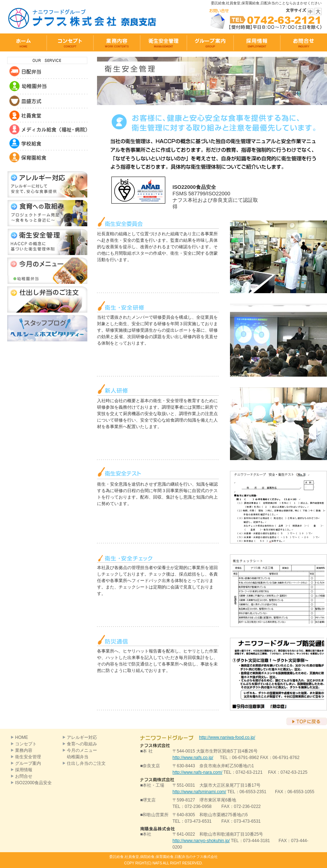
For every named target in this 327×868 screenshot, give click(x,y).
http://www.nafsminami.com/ (199, 792)
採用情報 (24, 770)
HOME (22, 737)
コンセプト (26, 744)
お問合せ (24, 776)
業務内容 (24, 750)
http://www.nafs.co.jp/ (193, 758)
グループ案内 (28, 763)
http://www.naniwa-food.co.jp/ (227, 737)
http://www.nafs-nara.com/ (197, 772)
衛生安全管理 (28, 757)
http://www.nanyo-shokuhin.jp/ (201, 841)
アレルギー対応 (82, 737)
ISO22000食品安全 (33, 783)
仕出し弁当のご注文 (86, 763)
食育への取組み (82, 744)
